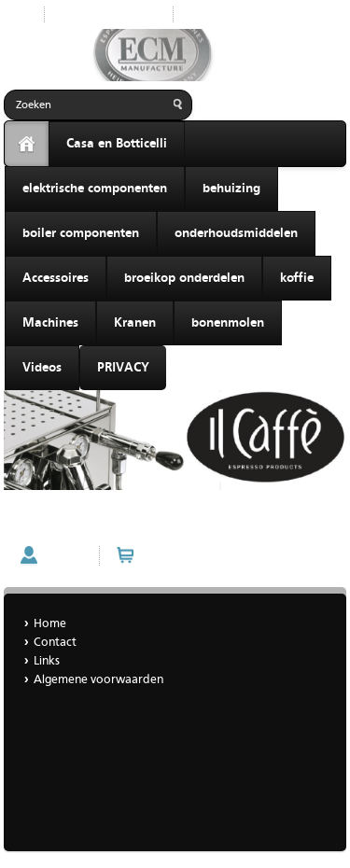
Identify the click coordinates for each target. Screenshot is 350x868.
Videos (42, 368)
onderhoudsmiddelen (236, 233)
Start (17, 14)
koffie (297, 278)
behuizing (231, 189)
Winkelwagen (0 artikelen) (211, 556)
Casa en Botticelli (117, 144)
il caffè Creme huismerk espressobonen (114, 521)
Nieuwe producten (109, 14)
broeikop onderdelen (184, 278)
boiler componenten (81, 233)
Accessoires (56, 278)
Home (204, 14)
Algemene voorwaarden (98, 680)
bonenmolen (228, 323)
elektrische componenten (95, 189)
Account (67, 556)
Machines (50, 323)
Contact (55, 643)
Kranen (135, 323)
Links (47, 661)
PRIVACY (123, 368)
